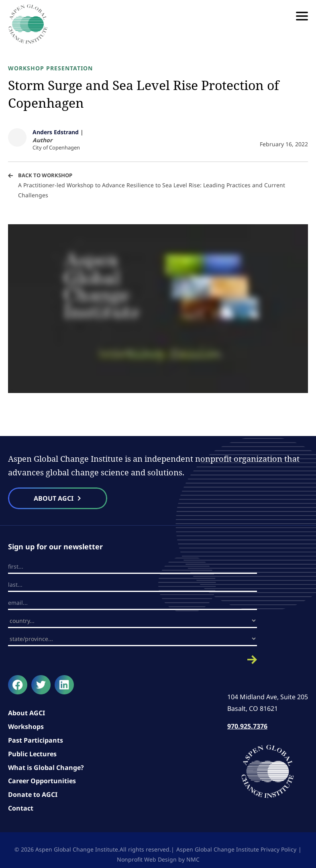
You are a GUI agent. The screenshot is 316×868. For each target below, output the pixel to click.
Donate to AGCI (33, 794)
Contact (21, 808)
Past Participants (36, 740)
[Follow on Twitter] (41, 685)
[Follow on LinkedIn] (64, 685)
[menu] (302, 16)
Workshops (26, 727)
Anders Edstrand (56, 132)
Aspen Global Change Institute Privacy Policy (236, 849)
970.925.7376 (247, 726)
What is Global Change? (46, 768)
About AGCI (27, 713)
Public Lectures (32, 754)
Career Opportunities (42, 781)
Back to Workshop (45, 175)
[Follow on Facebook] (18, 685)
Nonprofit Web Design (147, 859)
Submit (133, 660)
